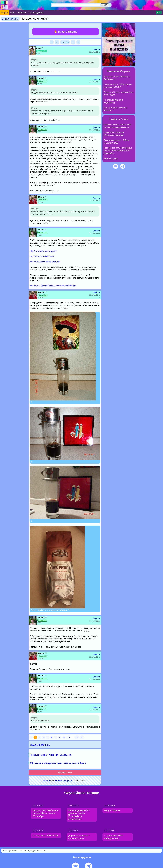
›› (78, 42)
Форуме (125, 71)
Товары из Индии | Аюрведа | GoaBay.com (51, 755)
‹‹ (52, 42)
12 (77, 737)
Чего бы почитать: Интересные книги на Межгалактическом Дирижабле (118, 151)
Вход (159, 13)
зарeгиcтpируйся (63, 780)
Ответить (96, 49)
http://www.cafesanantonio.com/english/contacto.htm (53, 286)
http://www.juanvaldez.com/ (42, 256)
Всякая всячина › (10, 19)
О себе (39, 54)
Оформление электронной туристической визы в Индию (58, 763)
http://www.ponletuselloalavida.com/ (45, 262)
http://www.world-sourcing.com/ (43, 251)
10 (69, 737)
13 (82, 737)
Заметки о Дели (111, 158)
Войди (46, 780)
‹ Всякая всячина (40, 745)
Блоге (125, 119)
